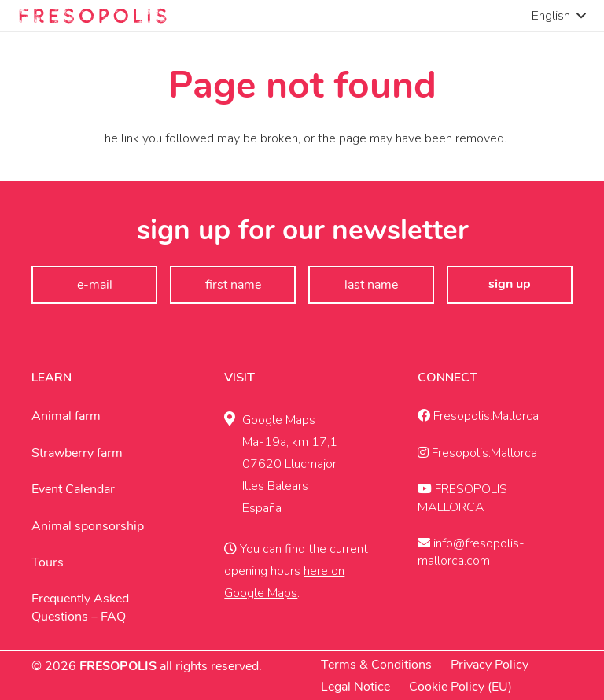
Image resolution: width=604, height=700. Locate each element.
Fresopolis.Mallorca (478, 416)
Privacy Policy (490, 665)
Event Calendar (73, 489)
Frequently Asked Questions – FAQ (80, 607)
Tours (48, 562)
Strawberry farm (77, 453)
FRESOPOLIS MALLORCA (462, 498)
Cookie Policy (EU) (460, 687)
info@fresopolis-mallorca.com (471, 552)
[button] (558, 16)
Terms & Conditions (376, 665)
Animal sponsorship (88, 526)
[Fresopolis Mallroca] (93, 16)
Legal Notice (355, 687)
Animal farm (66, 416)
